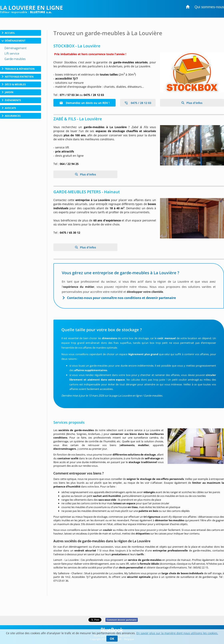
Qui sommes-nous (209, 7)
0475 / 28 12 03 (138, 103)
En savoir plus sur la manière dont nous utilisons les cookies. (177, 633)
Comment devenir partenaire (121, 620)
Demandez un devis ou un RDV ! (84, 103)
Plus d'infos (194, 103)
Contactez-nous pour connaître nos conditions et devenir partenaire (121, 298)
